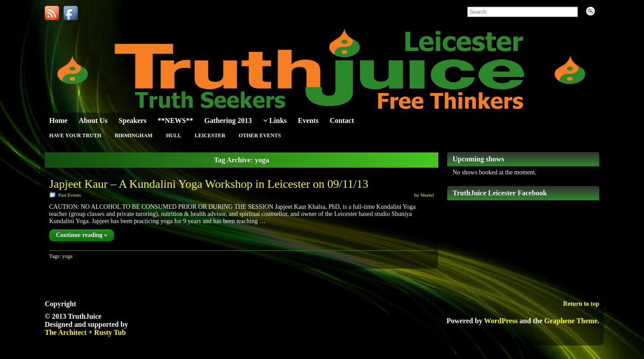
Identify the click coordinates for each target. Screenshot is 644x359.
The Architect (66, 332)
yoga (67, 256)
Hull (174, 135)
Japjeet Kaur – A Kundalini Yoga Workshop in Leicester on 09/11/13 (209, 184)
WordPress (501, 321)
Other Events (260, 135)
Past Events (70, 195)
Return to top (581, 304)
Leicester (210, 135)
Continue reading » (82, 235)
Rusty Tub (110, 332)
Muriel (427, 195)
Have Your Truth (75, 135)
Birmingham (133, 135)
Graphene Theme (571, 321)
